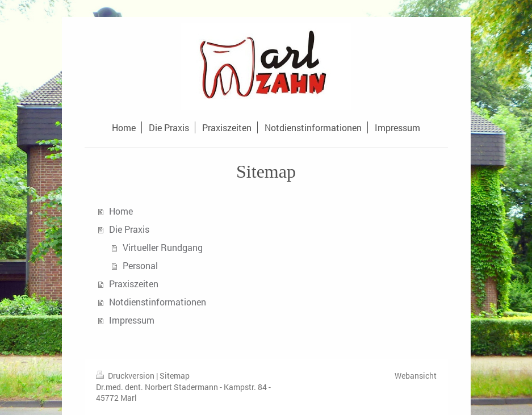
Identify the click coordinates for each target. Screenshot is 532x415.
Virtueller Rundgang (163, 247)
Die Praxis (129, 229)
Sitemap (175, 376)
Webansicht (416, 376)
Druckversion (126, 376)
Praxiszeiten (134, 284)
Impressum (132, 320)
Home (121, 211)
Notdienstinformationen (158, 302)
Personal (140, 265)
